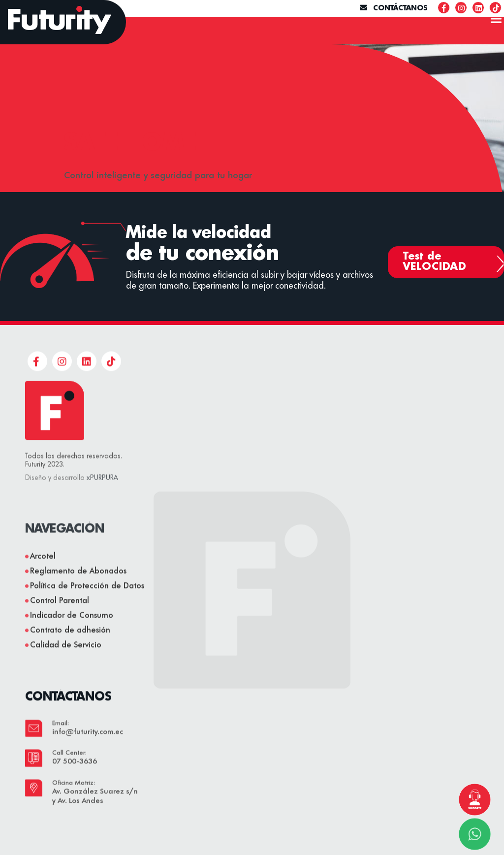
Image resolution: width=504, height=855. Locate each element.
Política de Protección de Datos (87, 607)
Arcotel (43, 577)
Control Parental (60, 622)
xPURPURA (102, 498)
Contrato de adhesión (70, 651)
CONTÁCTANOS (394, 9)
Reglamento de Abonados (78, 592)
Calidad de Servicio (66, 666)
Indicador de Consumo (72, 636)
